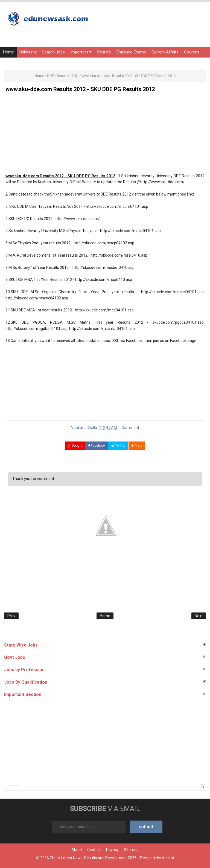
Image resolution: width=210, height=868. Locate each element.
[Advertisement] (105, 135)
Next (199, 616)
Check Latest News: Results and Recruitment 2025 (93, 858)
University (28, 52)
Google (75, 446)
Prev (11, 616)
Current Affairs (165, 52)
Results (104, 52)
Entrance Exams (131, 52)
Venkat (168, 858)
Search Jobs (53, 52)
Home (8, 52)
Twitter (118, 446)
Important (81, 52)
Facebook (97, 446)
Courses (192, 52)
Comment (130, 428)
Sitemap (131, 850)
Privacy (112, 850)
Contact (94, 850)
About (77, 850)
